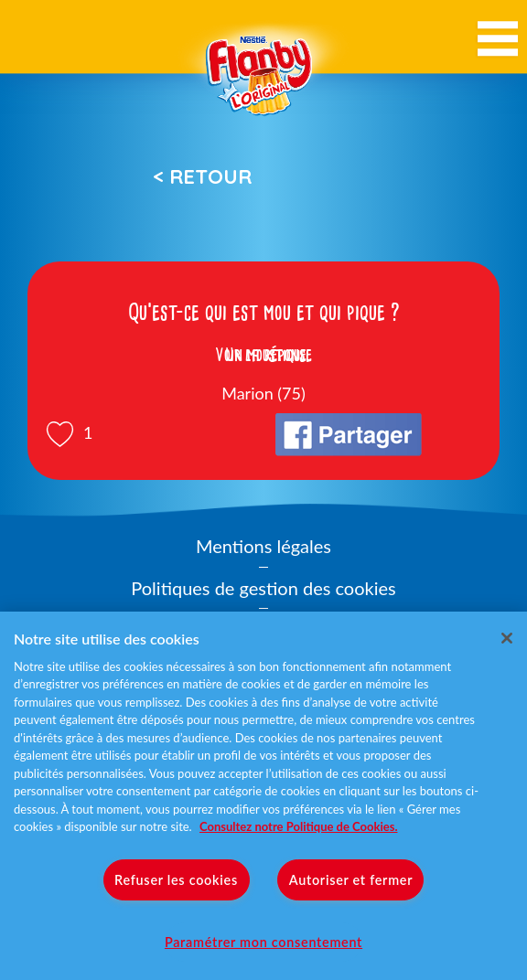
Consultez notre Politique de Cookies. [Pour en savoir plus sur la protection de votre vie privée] (298, 826)
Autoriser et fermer (351, 880)
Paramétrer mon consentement (263, 942)
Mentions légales (263, 546)
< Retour (202, 176)
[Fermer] (507, 638)
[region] (263, 796)
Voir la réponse (263, 355)
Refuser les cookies (176, 880)
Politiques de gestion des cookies (263, 588)
